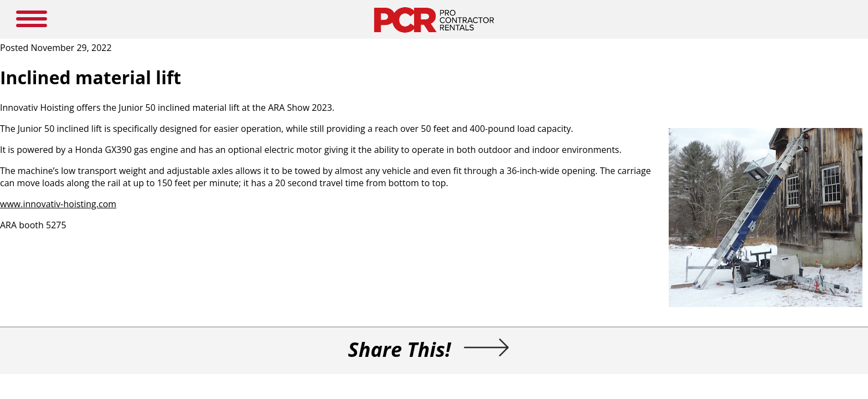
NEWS (411, 19)
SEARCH (739, 18)
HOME (240, 19)
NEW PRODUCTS (294, 19)
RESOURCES (457, 19)
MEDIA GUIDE (362, 19)
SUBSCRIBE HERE (522, 19)
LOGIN (578, 19)
